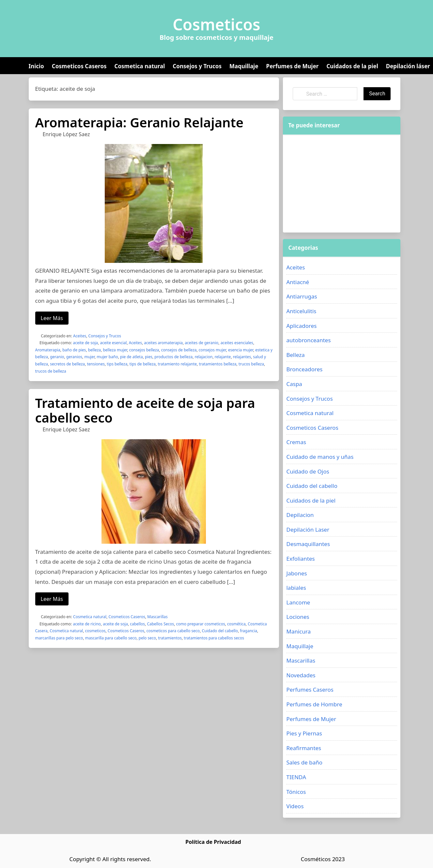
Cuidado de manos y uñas (320, 457)
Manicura (298, 631)
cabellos (137, 624)
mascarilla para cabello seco (111, 638)
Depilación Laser (308, 530)
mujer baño (107, 357)
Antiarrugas (302, 296)
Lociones (298, 617)
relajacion (204, 357)
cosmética (236, 624)
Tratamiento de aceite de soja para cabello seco (145, 410)
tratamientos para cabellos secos (214, 638)
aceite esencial (113, 343)
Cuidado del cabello (220, 631)
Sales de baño (304, 762)
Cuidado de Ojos (308, 471)
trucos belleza (251, 364)
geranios (74, 357)
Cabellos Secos (160, 624)
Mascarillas (157, 617)
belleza (94, 350)
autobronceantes (308, 340)
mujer (89, 357)
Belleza (295, 355)
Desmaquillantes (308, 544)
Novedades (301, 675)
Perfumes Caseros (310, 690)
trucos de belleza (51, 371)
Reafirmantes (304, 748)
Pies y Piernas (304, 733)
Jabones (296, 573)
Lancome (298, 602)
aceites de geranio (201, 343)
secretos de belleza (67, 364)
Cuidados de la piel (352, 66)
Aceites (80, 336)
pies (149, 357)
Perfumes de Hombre (314, 704)
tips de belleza (143, 364)
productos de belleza (173, 357)
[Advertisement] (342, 184)
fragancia (248, 631)
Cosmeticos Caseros (79, 66)
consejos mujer (212, 350)
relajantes (242, 357)
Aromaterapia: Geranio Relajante (139, 122)
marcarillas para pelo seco (59, 638)
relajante (223, 357)
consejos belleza (144, 350)
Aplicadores (301, 326)
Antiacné (298, 282)
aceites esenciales (237, 343)
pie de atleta (131, 357)
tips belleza (117, 364)
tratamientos (170, 638)
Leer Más (52, 318)
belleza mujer (115, 350)
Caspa (294, 384)
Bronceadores (304, 369)
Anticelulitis (301, 311)
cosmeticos (95, 631)
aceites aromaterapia (163, 343)
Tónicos (296, 792)
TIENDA (296, 777)
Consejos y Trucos (197, 66)
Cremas (296, 442)
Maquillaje (244, 66)
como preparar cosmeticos (201, 624)
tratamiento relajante (177, 364)
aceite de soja (85, 343)
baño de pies (74, 350)
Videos (295, 806)
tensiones (96, 364)
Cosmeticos (216, 24)
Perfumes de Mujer (293, 66)
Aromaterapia (48, 350)
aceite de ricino (87, 624)
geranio (57, 357)
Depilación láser (408, 66)
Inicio (36, 66)
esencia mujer (241, 350)
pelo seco (147, 638)
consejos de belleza (179, 350)
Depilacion (300, 515)
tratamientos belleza (217, 364)
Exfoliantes (300, 559)
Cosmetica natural (140, 66)
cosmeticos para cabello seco (173, 631)
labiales (296, 588)
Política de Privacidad (213, 842)
